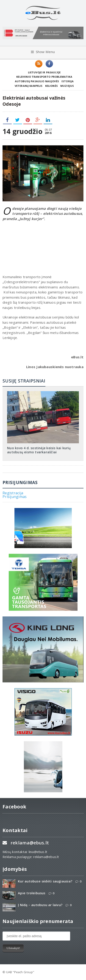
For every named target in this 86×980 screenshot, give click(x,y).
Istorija (68, 81)
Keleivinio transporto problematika (44, 77)
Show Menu (43, 52)
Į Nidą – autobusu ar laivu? (40, 905)
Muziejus (67, 86)
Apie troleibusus (32, 893)
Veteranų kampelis (29, 86)
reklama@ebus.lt (30, 843)
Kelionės (51, 86)
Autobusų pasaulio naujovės (37, 81)
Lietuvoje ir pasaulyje (44, 72)
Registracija (13, 493)
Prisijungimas (15, 497)
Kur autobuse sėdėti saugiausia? (45, 881)
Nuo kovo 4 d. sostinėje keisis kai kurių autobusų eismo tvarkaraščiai (39, 450)
